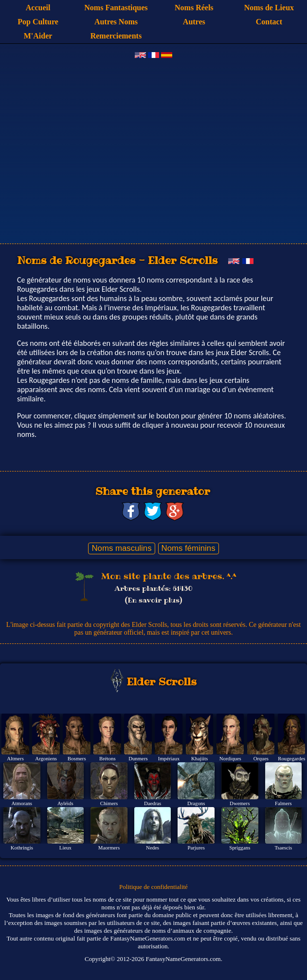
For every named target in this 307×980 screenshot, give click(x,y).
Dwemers (240, 803)
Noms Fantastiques (116, 8)
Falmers (283, 803)
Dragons (196, 803)
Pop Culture (38, 22)
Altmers (15, 758)
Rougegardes (291, 758)
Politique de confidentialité (153, 887)
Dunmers (138, 758)
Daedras (153, 803)
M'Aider (38, 36)
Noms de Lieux (269, 8)
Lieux (65, 848)
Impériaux (169, 758)
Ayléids (65, 803)
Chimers (109, 803)
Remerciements (116, 36)
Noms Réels (194, 8)
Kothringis (22, 848)
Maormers (109, 848)
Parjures (196, 848)
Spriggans (240, 848)
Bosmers (77, 758)
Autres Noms (116, 22)
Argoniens (46, 758)
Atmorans (22, 803)
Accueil (38, 8)
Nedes (153, 848)
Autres (194, 22)
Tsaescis (283, 848)
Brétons (108, 758)
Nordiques (230, 758)
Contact (269, 22)
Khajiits (199, 758)
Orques (261, 758)
